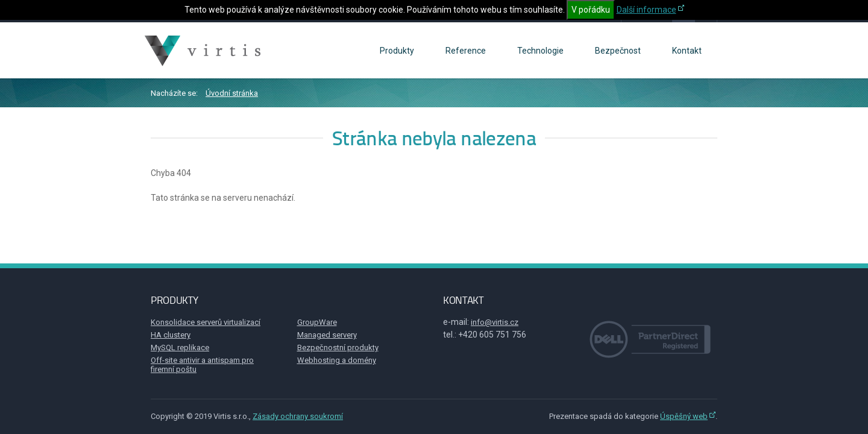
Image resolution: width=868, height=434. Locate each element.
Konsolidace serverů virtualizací (206, 322)
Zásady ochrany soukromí (298, 416)
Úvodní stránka (232, 93)
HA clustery (171, 335)
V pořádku (591, 10)
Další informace (646, 10)
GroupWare (317, 322)
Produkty (397, 51)
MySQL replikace (180, 348)
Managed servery (327, 335)
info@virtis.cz (495, 322)
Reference (466, 51)
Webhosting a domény (337, 360)
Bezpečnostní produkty (338, 348)
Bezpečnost (618, 51)
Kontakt (687, 51)
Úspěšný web (684, 416)
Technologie (540, 51)
